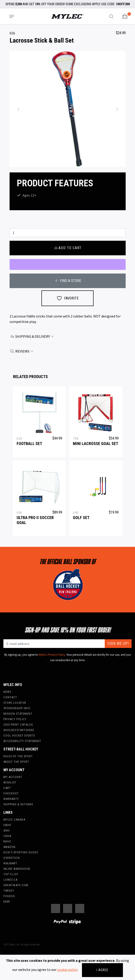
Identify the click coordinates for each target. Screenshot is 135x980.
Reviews (22, 351)
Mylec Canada (14, 820)
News (7, 692)
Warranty (11, 799)
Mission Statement (18, 714)
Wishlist (10, 782)
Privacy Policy (15, 719)
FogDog (9, 896)
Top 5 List (11, 874)
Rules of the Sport (18, 756)
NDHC (7, 841)
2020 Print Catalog (18, 725)
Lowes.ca (10, 880)
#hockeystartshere (19, 730)
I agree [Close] (102, 970)
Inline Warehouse (17, 869)
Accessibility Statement (22, 741)
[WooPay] (68, 264)
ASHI (7, 830)
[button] (18, 109)
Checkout (11, 793)
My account (13, 777)
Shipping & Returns (18, 804)
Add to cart (67, 248)
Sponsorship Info (17, 708)
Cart (7, 788)
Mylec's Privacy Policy (52, 655)
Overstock (12, 858)
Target (9, 891)
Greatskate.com (16, 885)
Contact (10, 697)
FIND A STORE (67, 281)
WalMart (10, 863)
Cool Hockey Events (19, 736)
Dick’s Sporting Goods (21, 852)
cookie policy (67, 970)
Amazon (9, 847)
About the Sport (16, 762)
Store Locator (15, 703)
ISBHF (7, 825)
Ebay (7, 902)
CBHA (7, 836)
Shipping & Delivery (32, 336)
